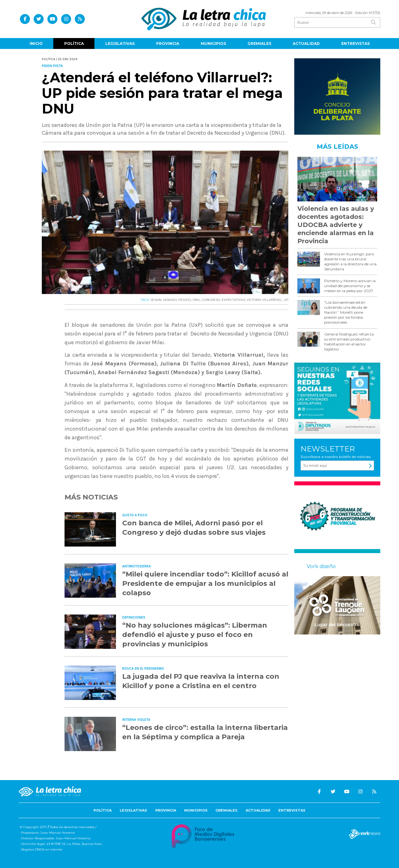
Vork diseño (321, 566)
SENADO (170, 300)
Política (74, 43)
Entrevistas (356, 43)
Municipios (213, 43)
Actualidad (306, 43)
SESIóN (156, 300)
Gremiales (259, 43)
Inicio (36, 43)
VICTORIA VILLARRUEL (264, 300)
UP (286, 300)
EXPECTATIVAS (233, 300)
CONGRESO (211, 300)
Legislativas (120, 43)
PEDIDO (185, 300)
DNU (196, 300)
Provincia (168, 43)
